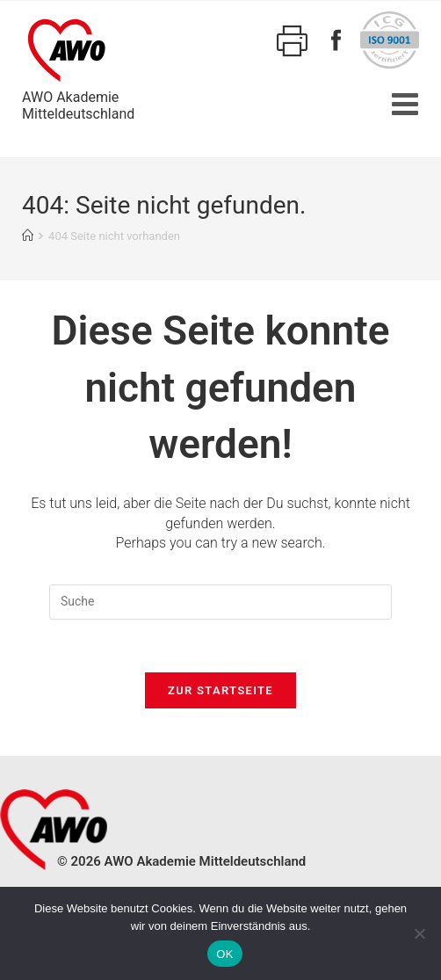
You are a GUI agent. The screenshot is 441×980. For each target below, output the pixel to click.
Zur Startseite (220, 690)
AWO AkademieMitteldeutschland (78, 67)
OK (224, 954)
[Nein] (419, 933)
